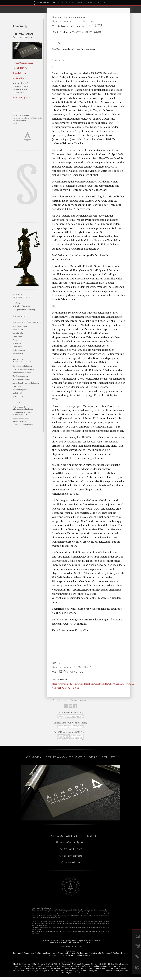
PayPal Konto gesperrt (83, 959)
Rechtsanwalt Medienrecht (90, 957)
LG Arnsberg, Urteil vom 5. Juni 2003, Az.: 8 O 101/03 (66, 970)
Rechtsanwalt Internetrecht (46, 957)
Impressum (101, 3)
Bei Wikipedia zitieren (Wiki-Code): (71, 734)
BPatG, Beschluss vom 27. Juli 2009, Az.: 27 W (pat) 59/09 (77, 974)
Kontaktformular (20, 73)
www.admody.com (21, 97)
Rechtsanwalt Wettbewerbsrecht (115, 957)
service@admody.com (23, 63)
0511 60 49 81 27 (20, 68)
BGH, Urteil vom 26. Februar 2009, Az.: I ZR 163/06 (99, 972)
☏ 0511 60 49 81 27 (71, 853)
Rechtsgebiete (66, 3)
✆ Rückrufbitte (70, 866)
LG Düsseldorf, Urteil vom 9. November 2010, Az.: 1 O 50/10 (83, 967)
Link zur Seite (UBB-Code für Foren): (70, 724)
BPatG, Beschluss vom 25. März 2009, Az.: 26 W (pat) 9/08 (35, 967)
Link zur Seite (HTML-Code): (71, 713)
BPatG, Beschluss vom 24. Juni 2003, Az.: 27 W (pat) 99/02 (55, 972)
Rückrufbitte (18, 78)
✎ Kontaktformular (70, 859)
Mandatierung (85, 3)
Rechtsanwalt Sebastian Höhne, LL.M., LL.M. (71, 946)
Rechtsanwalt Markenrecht (68, 957)
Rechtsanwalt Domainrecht (24, 957)
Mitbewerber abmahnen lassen (61, 959)
